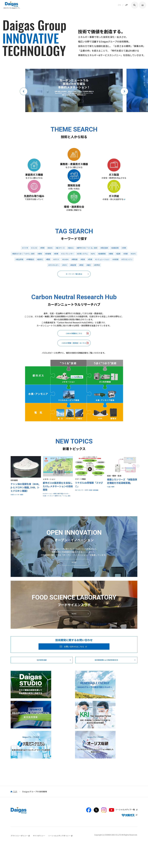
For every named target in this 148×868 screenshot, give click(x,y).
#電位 (97, 299)
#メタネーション (50, 537)
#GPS (99, 286)
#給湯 (95, 292)
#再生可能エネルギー (51, 539)
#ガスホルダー (60, 299)
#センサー (84, 533)
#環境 (40, 279)
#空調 (125, 286)
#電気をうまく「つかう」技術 (25, 286)
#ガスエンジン (45, 299)
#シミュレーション (116, 292)
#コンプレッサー (72, 286)
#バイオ (22, 279)
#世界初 (106, 299)
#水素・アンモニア (50, 542)
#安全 (90, 533)
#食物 (42, 286)
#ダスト (67, 292)
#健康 (115, 530)
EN (119, 5)
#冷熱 (127, 279)
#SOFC (18, 292)
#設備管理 (108, 286)
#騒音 (58, 292)
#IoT (77, 533)
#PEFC (72, 299)
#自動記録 (117, 279)
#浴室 (109, 530)
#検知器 (86, 292)
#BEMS (48, 279)
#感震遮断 (106, 279)
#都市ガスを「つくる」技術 (88, 279)
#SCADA (77, 292)
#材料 (13, 538)
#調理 (118, 286)
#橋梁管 (81, 299)
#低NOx (70, 279)
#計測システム (87, 286)
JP (127, 5)
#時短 (89, 299)
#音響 (133, 286)
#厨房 (60, 286)
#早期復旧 (39, 292)
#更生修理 (28, 292)
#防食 (103, 292)
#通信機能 (79, 536)
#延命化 (50, 292)
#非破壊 (51, 286)
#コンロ (31, 279)
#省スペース (59, 279)
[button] (24, 90)
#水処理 (130, 292)
